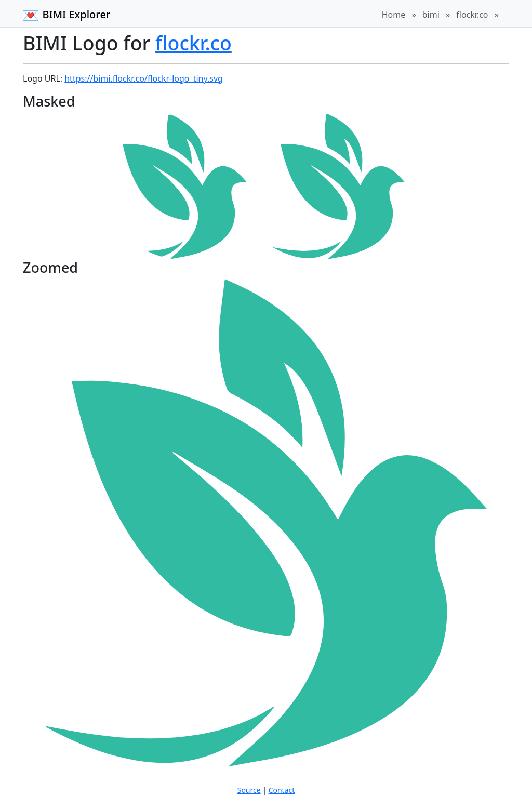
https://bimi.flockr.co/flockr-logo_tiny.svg (144, 78)
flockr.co (472, 15)
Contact (282, 790)
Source (249, 790)
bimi (431, 15)
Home (394, 15)
